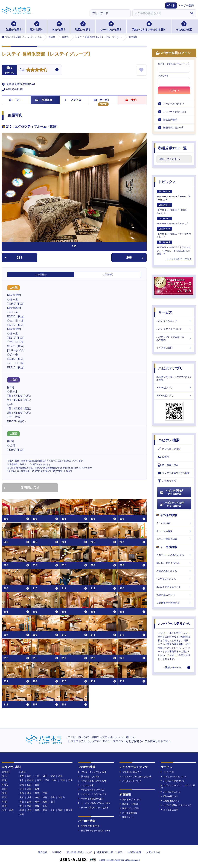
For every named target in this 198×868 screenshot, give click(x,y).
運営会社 (43, 852)
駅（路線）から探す (89, 777)
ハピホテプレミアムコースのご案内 (174, 338)
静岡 (37, 793)
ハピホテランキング (174, 321)
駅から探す (37, 26)
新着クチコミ (127, 817)
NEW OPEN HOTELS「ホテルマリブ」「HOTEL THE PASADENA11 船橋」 (174, 248)
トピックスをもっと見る (179, 259)
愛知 (22, 793)
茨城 (63, 780)
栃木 (55, 780)
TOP (15, 100)
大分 (53, 810)
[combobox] (160, 13)
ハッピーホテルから (174, 624)
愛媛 (37, 806)
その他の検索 (184, 26)
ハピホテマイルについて (174, 329)
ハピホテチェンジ (171, 792)
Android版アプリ (174, 396)
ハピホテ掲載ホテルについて (176, 805)
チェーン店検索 (174, 531)
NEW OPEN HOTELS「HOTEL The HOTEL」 (174, 195)
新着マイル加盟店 (129, 804)
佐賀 (29, 810)
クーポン (102, 100)
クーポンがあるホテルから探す (94, 803)
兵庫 (29, 797)
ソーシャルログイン (174, 104)
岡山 (22, 802)
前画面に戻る (22, 488)
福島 (60, 776)
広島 (29, 802)
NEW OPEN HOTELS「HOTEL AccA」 (172, 209)
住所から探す (14, 26)
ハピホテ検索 (169, 440)
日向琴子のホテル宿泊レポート (94, 831)
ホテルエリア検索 (169, 449)
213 (14, 257)
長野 (37, 785)
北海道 (23, 772)
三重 (45, 793)
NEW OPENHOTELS (89, 826)
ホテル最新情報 (128, 813)
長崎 (37, 810)
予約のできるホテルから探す (149, 26)
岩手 (45, 776)
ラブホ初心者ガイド (130, 772)
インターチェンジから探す (92, 772)
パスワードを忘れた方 (175, 112)
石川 (22, 789)
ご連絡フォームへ (172, 667)
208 (135, 257)
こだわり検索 (167, 481)
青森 (22, 776)
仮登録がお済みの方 (174, 128)
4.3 (22, 70)
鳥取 (37, 802)
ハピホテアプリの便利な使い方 (136, 777)
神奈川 (30, 780)
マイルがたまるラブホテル (92, 794)
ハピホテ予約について (173, 781)
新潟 (22, 785)
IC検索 (163, 457)
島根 (45, 802)
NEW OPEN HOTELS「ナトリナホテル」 (174, 233)
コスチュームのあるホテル (174, 555)
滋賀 (45, 797)
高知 (45, 806)
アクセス (73, 100)
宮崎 (60, 810)
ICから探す (59, 26)
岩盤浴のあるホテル (174, 571)
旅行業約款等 (134, 852)
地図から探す (83, 26)
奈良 (53, 797)
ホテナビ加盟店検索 (174, 539)
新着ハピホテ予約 (129, 808)
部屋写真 (44, 100)
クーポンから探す (111, 26)
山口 (53, 802)
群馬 (70, 780)
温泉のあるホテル (174, 595)
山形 (37, 776)
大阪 (22, 797)
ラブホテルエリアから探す (174, 473)
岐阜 (29, 793)
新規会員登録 (170, 120)
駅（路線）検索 (168, 465)
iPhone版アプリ (174, 388)
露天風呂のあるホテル (174, 563)
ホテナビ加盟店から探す (91, 799)
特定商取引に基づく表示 (110, 852)
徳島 (29, 806)
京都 (37, 797)
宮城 (53, 776)
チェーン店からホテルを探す (93, 808)
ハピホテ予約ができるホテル (171, 492)
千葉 (47, 780)
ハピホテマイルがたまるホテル (172, 504)
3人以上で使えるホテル (174, 587)
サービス (165, 312)
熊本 (45, 810)
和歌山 (62, 797)
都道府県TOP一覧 (172, 148)
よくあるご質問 (174, 348)
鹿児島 (69, 810)
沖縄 (22, 814)
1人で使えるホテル (174, 579)
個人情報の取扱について (79, 852)
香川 (22, 806)
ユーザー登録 (186, 5)
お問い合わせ (153, 852)
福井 (37, 789)
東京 (22, 780)
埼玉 (39, 780)
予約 (131, 100)
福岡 (22, 810)
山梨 (29, 785)
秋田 (29, 776)
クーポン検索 (174, 523)
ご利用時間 (108, 275)
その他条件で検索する (174, 603)
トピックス (167, 182)
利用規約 (57, 852)
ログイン (174, 90)
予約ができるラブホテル (91, 790)
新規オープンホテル (130, 800)
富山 (29, 789)
